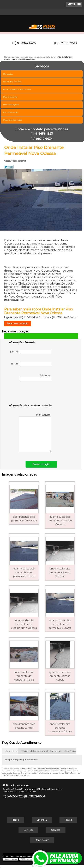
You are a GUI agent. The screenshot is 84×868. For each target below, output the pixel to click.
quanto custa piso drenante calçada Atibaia (60, 676)
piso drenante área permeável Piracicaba (24, 519)
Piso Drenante (11, 97)
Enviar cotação (41, 464)
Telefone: (35, 378)
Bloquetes (8, 74)
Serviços (28, 830)
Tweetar (9, 167)
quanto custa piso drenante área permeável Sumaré (60, 624)
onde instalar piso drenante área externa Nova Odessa (24, 624)
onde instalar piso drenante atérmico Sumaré (60, 572)
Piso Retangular (11, 105)
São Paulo (70, 751)
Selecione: (11, 751)
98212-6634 (68, 43)
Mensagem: (35, 433)
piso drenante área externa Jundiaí (24, 726)
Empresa (42, 820)
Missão (68, 820)
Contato (56, 830)
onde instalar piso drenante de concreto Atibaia (24, 676)
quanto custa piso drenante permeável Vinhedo (60, 521)
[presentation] (30, 393)
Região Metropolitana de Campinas (41, 751)
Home (16, 820)
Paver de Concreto (13, 82)
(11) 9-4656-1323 (24, 43)
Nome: (31, 352)
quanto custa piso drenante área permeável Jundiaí (24, 572)
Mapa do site (42, 840)
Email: (31, 364)
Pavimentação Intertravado (17, 89)
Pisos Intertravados (13, 120)
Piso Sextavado (11, 112)
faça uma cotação (18, 324)
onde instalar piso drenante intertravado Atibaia (60, 728)
